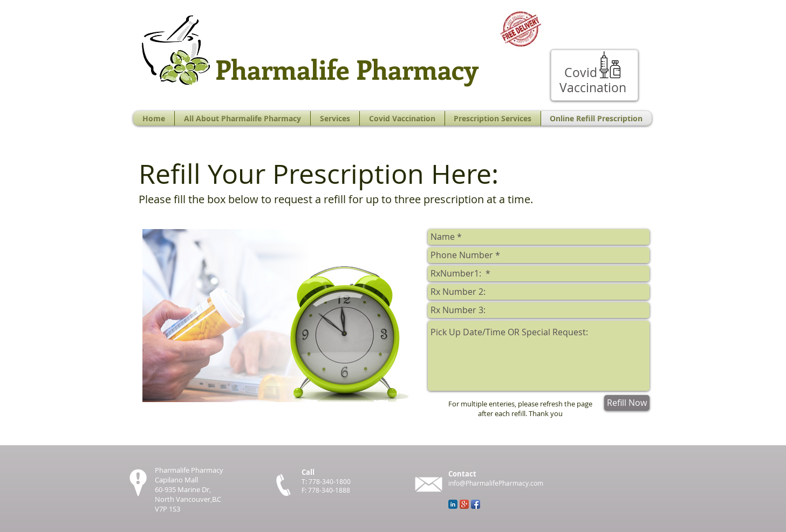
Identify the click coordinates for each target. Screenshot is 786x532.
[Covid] (581, 73)
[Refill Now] (627, 403)
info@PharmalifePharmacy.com (496, 483)
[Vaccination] (593, 88)
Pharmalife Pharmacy (347, 69)
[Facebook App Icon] (476, 504)
